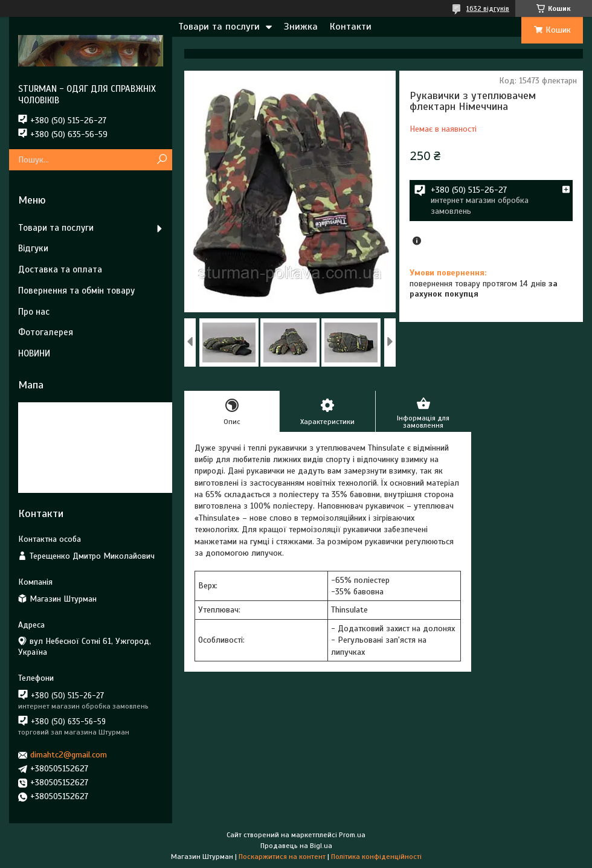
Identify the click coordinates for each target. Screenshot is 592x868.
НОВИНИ (34, 353)
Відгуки (33, 248)
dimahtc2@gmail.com (69, 755)
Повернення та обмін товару (76, 291)
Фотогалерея (46, 332)
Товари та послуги (219, 27)
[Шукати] (162, 160)
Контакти (351, 27)
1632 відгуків (488, 8)
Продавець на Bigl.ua (296, 846)
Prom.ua (352, 835)
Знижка (301, 27)
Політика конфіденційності (376, 857)
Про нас (34, 312)
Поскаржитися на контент (282, 857)
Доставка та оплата (60, 269)
